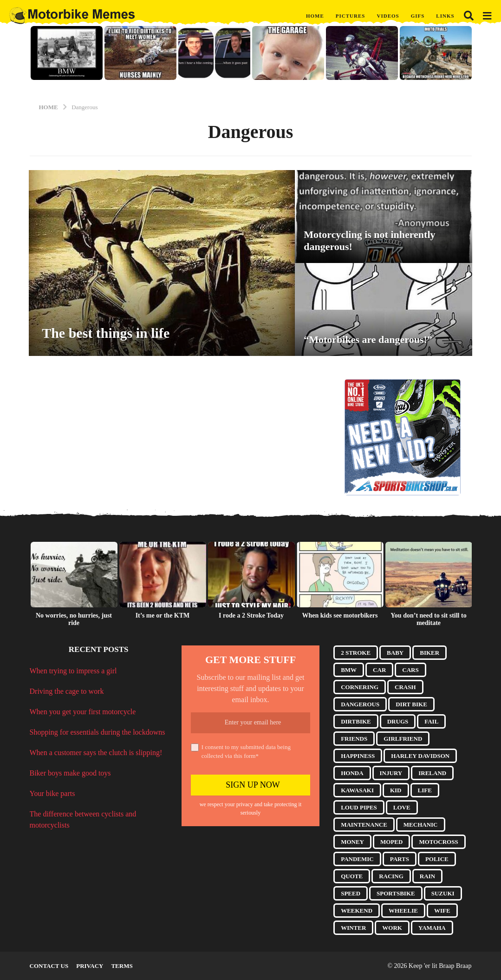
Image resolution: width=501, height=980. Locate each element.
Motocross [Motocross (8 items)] (438, 842)
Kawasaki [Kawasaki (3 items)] (357, 790)
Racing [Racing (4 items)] (391, 876)
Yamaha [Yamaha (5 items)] (432, 928)
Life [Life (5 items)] (425, 790)
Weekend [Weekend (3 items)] (357, 911)
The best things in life (106, 333)
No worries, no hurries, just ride (74, 619)
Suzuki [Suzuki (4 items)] (443, 893)
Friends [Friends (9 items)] (354, 739)
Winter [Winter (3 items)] (353, 928)
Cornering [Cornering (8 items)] (360, 687)
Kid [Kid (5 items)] (396, 790)
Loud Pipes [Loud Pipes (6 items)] (359, 807)
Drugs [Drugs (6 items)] (398, 721)
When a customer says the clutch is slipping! (96, 753)
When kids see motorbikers (340, 615)
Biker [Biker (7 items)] (429, 653)
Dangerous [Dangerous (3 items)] (360, 704)
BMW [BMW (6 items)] (349, 670)
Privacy (90, 966)
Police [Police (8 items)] (437, 859)
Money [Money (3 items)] (352, 842)
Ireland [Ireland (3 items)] (432, 773)
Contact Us (49, 966)
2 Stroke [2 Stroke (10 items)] (356, 653)
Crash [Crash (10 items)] (405, 687)
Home (315, 16)
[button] (469, 16)
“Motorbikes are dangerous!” (368, 339)
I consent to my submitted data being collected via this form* (241, 752)
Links (445, 16)
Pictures (351, 16)
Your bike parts (52, 793)
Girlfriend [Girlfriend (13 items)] (403, 739)
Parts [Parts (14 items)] (400, 859)
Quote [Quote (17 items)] (352, 876)
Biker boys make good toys (70, 773)
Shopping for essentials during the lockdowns (98, 732)
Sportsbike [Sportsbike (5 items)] (396, 893)
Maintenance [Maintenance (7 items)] (364, 825)
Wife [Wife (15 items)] (442, 911)
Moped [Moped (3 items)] (391, 842)
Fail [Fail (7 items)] (431, 721)
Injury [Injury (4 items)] (391, 773)
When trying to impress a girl (73, 671)
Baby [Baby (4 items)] (395, 653)
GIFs (418, 16)
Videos (388, 16)
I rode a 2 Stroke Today (251, 615)
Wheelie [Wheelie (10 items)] (403, 911)
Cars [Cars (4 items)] (410, 670)
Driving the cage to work (67, 691)
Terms (122, 966)
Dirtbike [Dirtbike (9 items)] (356, 721)
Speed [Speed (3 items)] (351, 893)
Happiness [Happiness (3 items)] (358, 756)
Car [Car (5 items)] (379, 670)
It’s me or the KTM (163, 615)
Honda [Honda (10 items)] (352, 773)
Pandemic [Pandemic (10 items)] (357, 859)
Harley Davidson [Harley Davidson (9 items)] (420, 756)
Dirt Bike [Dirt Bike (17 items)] (411, 704)
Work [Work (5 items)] (392, 928)
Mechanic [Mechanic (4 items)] (421, 825)
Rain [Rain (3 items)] (427, 876)
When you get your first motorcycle (83, 712)
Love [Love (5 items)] (402, 807)
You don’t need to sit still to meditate (428, 619)
